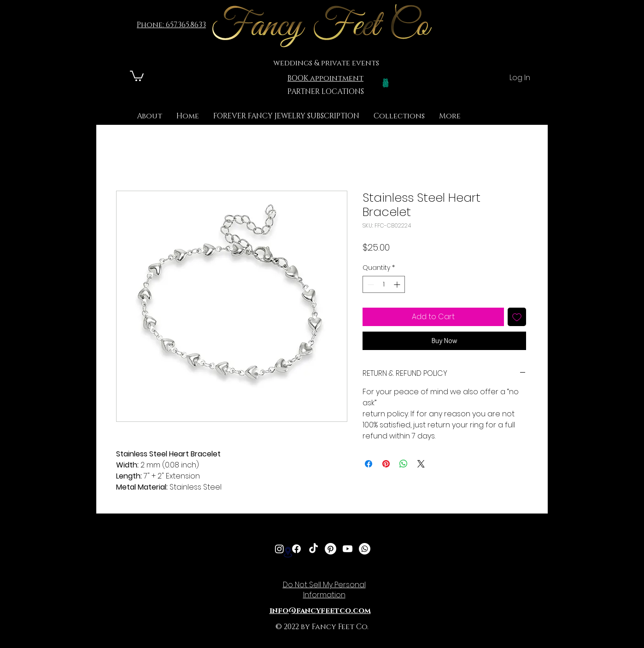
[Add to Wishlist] (517, 317)
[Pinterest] (331, 549)
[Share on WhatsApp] (404, 464)
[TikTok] (313, 549)
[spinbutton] (384, 284)
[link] (137, 75)
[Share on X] (421, 464)
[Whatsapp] (365, 549)
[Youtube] (348, 549)
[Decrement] (370, 284)
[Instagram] (279, 549)
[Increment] (398, 284)
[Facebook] (296, 549)
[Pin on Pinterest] (386, 464)
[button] (399, 116)
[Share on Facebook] (369, 464)
